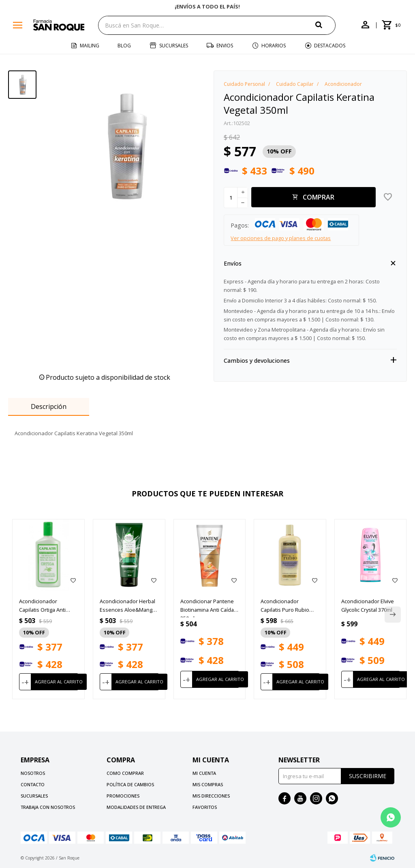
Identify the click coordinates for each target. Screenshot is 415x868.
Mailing (90, 46)
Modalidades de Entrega (136, 807)
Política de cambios (130, 784)
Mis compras (208, 784)
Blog (124, 46)
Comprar (319, 197)
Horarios (274, 46)
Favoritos (205, 807)
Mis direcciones (211, 796)
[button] (325, 25)
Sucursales (174, 46)
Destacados (330, 46)
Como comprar (125, 773)
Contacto (33, 784)
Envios (225, 46)
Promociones (123, 796)
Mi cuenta (204, 773)
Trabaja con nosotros (48, 807)
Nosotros (33, 773)
